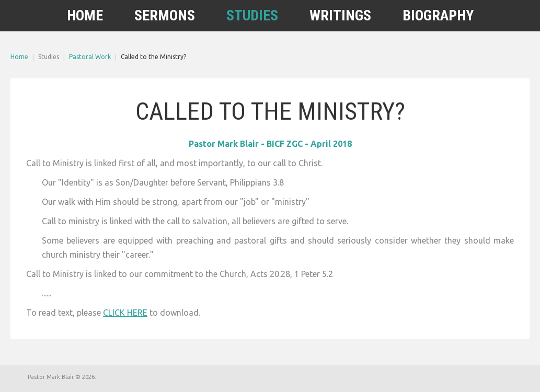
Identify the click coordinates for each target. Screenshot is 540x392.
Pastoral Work (90, 57)
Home (19, 57)
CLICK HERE (125, 313)
